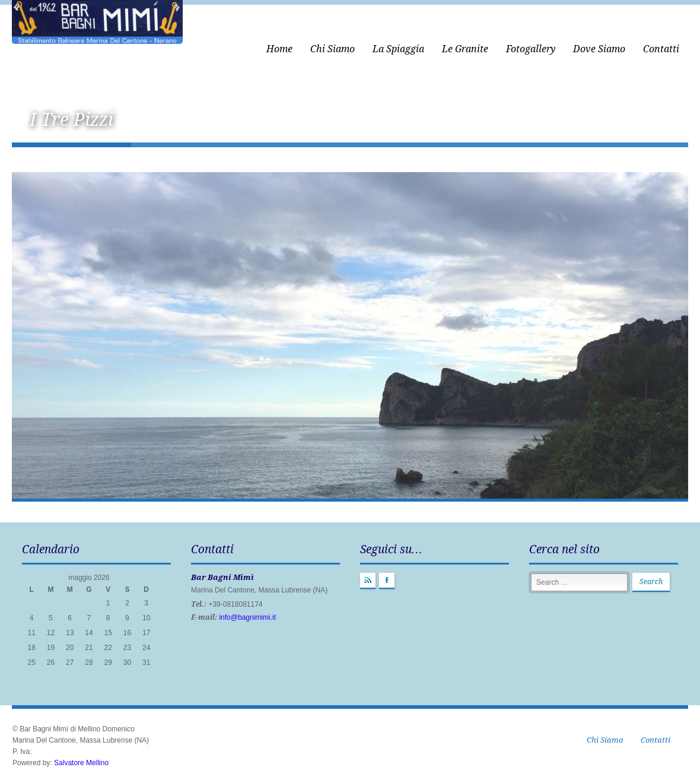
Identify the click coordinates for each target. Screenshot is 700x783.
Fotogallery (531, 49)
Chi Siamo (332, 49)
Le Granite (465, 49)
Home (279, 49)
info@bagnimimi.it (247, 617)
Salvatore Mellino (81, 763)
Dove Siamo (599, 49)
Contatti (661, 49)
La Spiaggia (398, 49)
